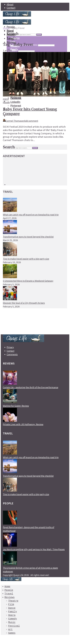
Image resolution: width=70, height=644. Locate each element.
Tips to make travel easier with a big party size (26, 259)
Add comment (31, 121)
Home (6, 28)
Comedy (13, 619)
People (6, 102)
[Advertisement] (18, 34)
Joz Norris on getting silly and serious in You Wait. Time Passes (34, 549)
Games (12, 633)
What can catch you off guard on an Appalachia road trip (31, 215)
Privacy (10, 347)
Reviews (10, 597)
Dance (12, 608)
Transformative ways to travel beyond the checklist (28, 237)
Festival (14, 626)
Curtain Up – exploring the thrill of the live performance (31, 387)
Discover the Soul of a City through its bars (24, 303)
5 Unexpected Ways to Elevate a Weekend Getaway (28, 281)
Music (12, 622)
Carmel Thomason (13, 121)
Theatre (13, 601)
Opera (12, 615)
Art (10, 629)
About (10, 4)
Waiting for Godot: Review (16, 406)
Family (13, 611)
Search (39, 35)
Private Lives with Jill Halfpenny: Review (23, 424)
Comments (12, 354)
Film (13, 50)
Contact (11, 8)
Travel (9, 593)
